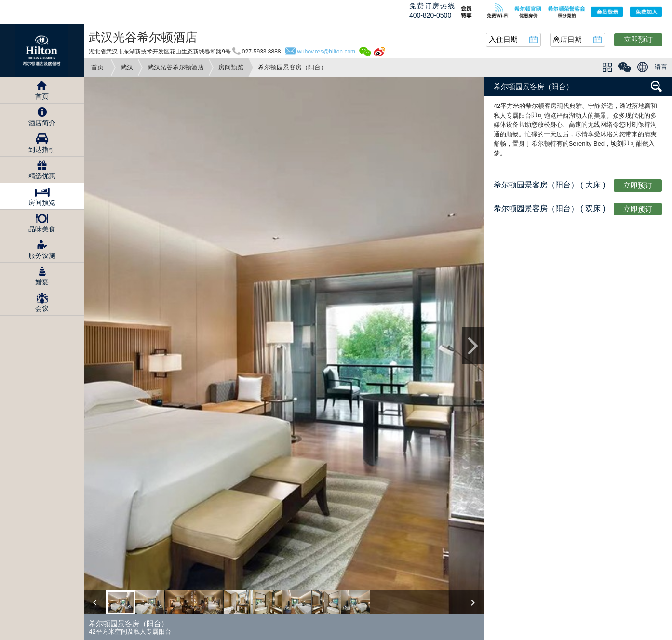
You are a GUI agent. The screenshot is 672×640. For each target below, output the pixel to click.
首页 (97, 67)
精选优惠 (42, 176)
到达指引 (42, 149)
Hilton (42, 51)
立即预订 (638, 39)
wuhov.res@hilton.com (326, 52)
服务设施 (42, 255)
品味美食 (42, 229)
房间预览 (231, 67)
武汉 (127, 67)
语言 (661, 67)
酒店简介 (42, 123)
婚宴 (42, 282)
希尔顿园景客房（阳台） (533, 87)
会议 (42, 308)
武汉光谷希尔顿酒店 (176, 67)
